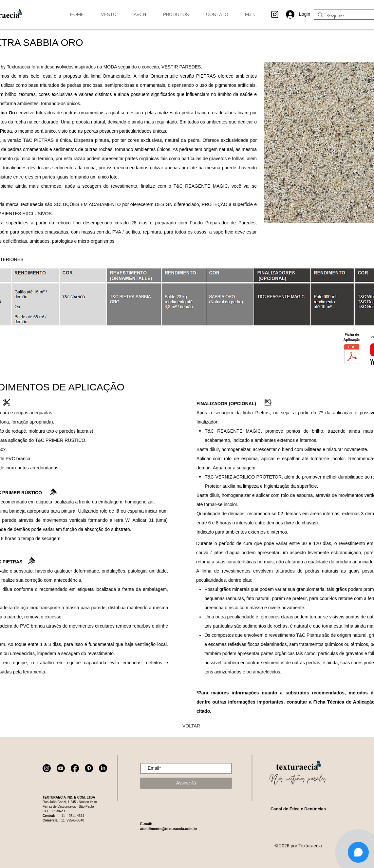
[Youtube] (61, 768)
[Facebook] (75, 768)
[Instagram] (47, 768)
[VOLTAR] (191, 726)
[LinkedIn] (103, 768)
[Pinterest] (89, 768)
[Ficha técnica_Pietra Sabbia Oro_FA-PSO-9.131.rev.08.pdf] (352, 355)
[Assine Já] (186, 783)
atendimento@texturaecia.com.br (169, 829)
